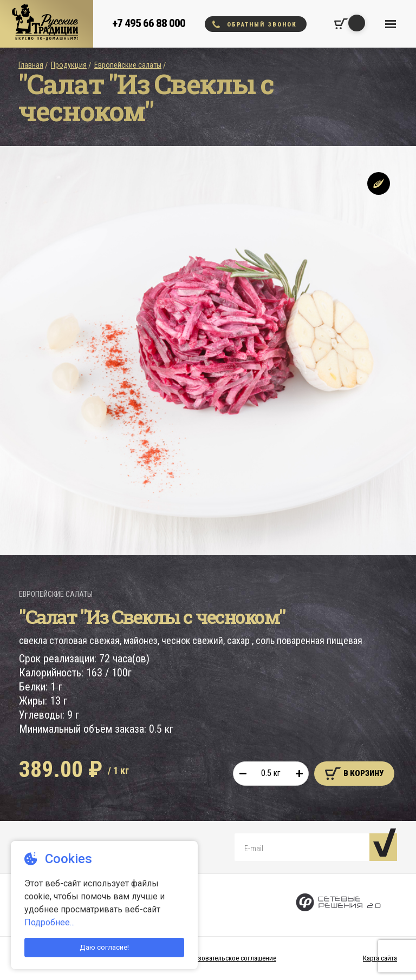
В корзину (354, 774)
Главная (31, 65)
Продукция (69, 65)
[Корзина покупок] (341, 24)
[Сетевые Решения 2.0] (338, 905)
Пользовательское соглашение (229, 958)
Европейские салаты (128, 65)
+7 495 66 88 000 (149, 23)
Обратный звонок (255, 24)
